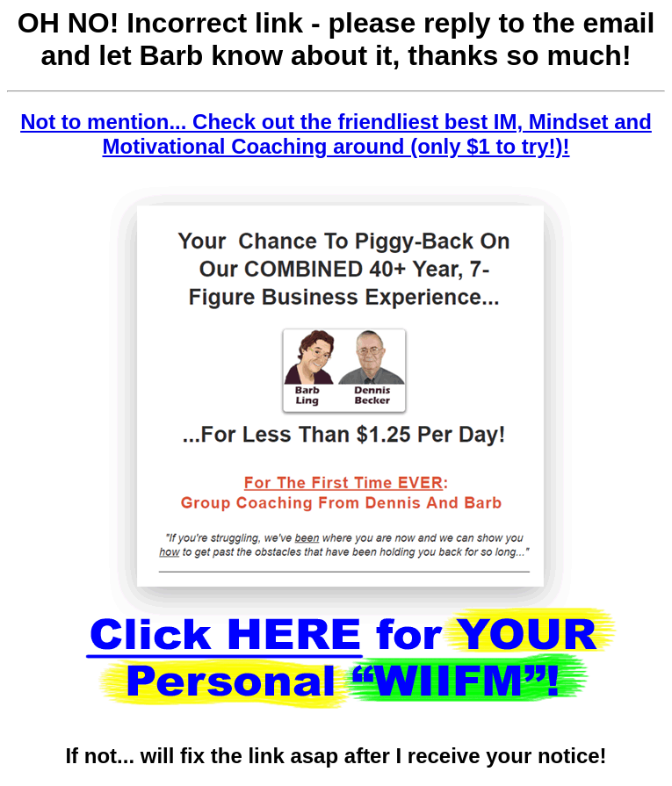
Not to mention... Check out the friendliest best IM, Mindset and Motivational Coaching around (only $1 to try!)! (336, 134)
